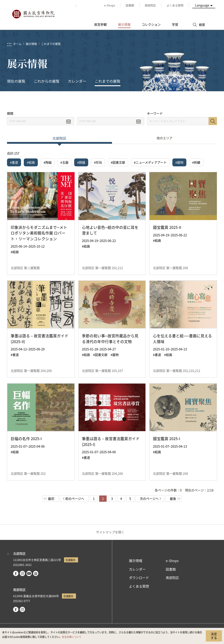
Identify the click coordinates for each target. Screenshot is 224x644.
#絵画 (31, 162)
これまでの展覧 (51, 44)
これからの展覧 (47, 81)
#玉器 (64, 162)
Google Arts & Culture (36, 573)
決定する (214, 636)
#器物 (179, 162)
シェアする (182, 101)
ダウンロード (139, 578)
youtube (29, 573)
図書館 (171, 569)
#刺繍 (196, 162)
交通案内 (70, 560)
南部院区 (172, 578)
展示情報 (31, 44)
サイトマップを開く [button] (110, 532)
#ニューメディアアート (150, 162)
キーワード (155, 113)
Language (202, 5)
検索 (213, 121)
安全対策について (72, 637)
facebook (16, 573)
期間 (10, 113)
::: (76, 5)
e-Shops (172, 561)
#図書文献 (118, 162)
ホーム (17, 44)
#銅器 (81, 162)
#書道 (14, 162)
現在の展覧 (16, 81)
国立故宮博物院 (33, 14)
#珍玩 (98, 162)
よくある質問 (139, 586)
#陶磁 (48, 162)
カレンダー (77, 81)
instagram (22, 573)
